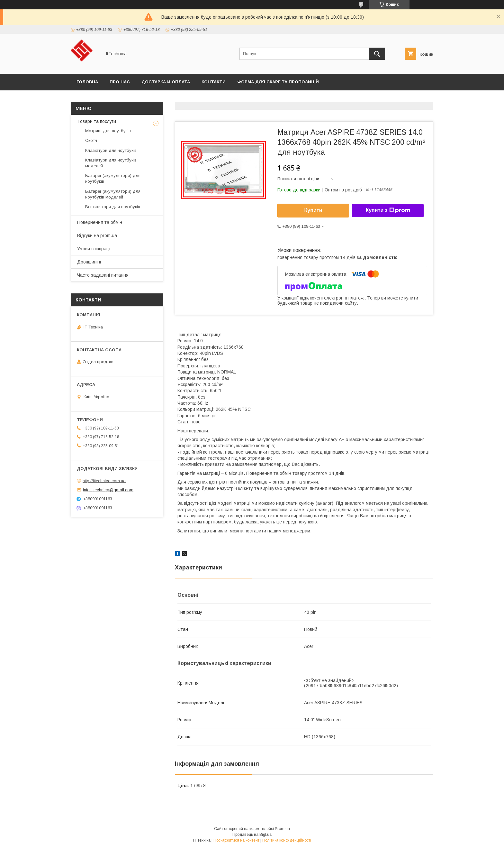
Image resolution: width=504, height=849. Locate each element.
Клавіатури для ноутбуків (111, 150)
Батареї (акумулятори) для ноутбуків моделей (113, 194)
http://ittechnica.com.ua (104, 480)
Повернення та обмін (100, 222)
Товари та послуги (97, 121)
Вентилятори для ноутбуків (113, 207)
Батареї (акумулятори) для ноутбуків (113, 178)
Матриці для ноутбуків (108, 131)
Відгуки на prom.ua (97, 235)
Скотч (91, 140)
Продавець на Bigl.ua (252, 835)
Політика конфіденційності (287, 840)
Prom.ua (282, 829)
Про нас (120, 82)
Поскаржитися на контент (236, 840)
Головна (87, 82)
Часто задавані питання (103, 275)
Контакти (214, 82)
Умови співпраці (94, 249)
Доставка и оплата (166, 82)
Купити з (388, 210)
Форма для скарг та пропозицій (278, 82)
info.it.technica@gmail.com (108, 490)
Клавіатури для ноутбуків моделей (111, 163)
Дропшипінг (89, 262)
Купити (313, 210)
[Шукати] (377, 54)
